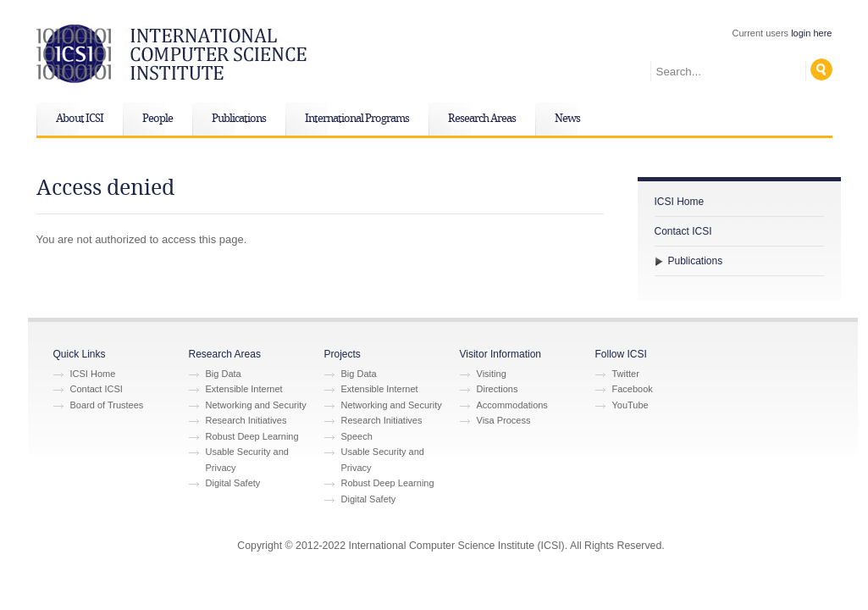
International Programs (357, 119)
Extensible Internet (244, 389)
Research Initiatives (246, 420)
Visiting (492, 374)
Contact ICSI (683, 231)
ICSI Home (680, 202)
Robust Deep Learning (252, 436)
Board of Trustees (107, 405)
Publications (239, 119)
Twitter (626, 374)
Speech (357, 436)
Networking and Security (256, 405)
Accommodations (512, 405)
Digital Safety (233, 483)
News (567, 119)
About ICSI (80, 119)
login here (811, 33)
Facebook (633, 389)
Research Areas (482, 119)
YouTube (630, 405)
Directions (498, 389)
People (158, 119)
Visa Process (504, 420)
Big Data (224, 374)
